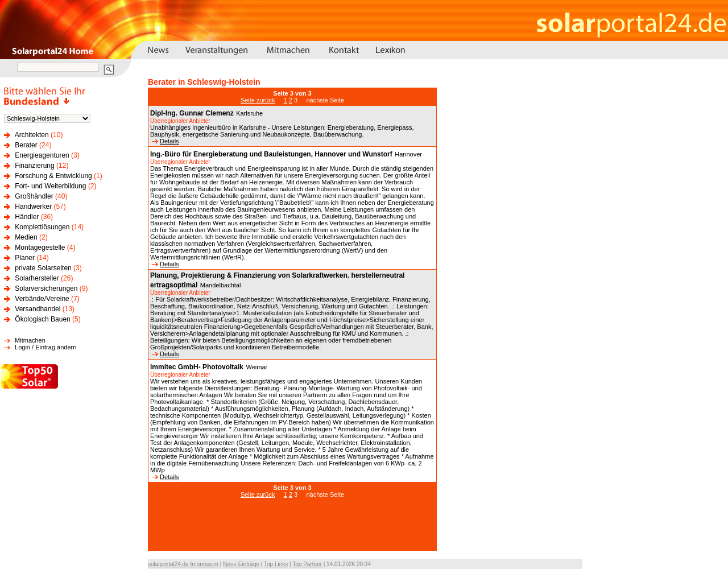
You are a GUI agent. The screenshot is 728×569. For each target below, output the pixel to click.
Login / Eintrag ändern (45, 347)
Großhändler (34, 196)
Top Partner (307, 564)
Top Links (276, 564)
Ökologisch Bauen (42, 319)
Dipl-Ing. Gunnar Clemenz (192, 113)
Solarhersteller (37, 278)
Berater (26, 145)
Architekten (32, 135)
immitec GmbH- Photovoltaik (197, 367)
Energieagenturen (42, 155)
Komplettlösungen (42, 227)
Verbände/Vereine (42, 299)
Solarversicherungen (46, 288)
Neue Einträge (241, 564)
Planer (25, 258)
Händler (27, 217)
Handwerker (33, 207)
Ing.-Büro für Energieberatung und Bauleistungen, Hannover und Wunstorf (271, 154)
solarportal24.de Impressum (183, 564)
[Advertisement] (292, 530)
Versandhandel (38, 309)
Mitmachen (30, 340)
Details (166, 141)
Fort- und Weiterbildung (50, 186)
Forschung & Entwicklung (53, 176)
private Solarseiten (43, 268)
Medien (26, 237)
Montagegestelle (40, 248)
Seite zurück (258, 100)
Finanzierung (34, 166)
